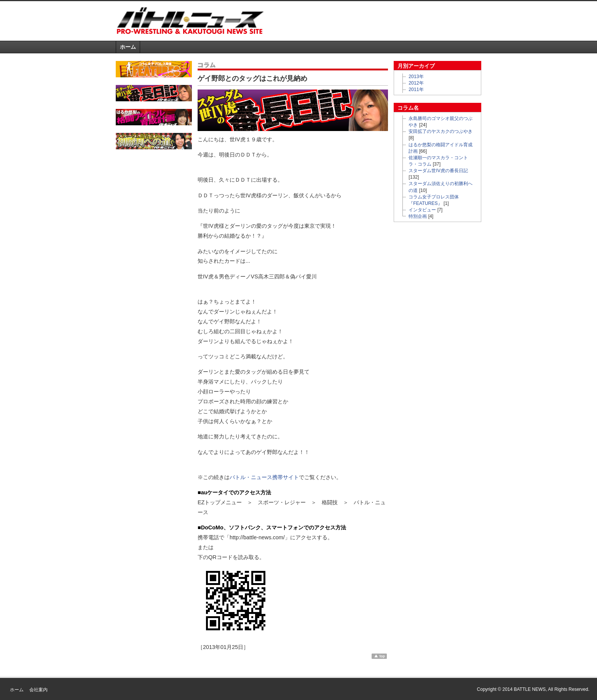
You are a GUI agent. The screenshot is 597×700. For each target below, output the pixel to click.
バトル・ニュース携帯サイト (264, 477)
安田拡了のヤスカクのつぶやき (441, 131)
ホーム (128, 47)
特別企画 (418, 216)
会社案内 (38, 690)
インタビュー (422, 210)
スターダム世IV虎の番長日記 (438, 171)
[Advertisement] (392, 21)
